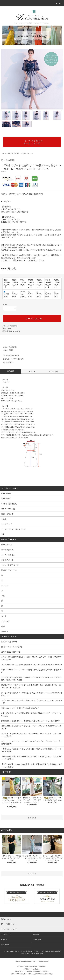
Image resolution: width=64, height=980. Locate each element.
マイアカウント (6, 935)
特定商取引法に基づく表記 (11, 331)
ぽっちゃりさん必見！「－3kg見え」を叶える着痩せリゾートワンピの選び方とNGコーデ (32, 694)
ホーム (4, 153)
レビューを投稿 (7, 350)
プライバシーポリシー (27, 954)
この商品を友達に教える (10, 356)
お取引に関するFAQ (9, 642)
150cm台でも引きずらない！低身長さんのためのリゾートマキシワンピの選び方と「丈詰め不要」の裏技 (31, 679)
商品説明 (11, 371)
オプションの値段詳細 (10, 326)
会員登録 (36, 935)
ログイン (4, 939)
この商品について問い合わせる (12, 359)
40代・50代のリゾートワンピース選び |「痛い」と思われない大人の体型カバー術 (32, 671)
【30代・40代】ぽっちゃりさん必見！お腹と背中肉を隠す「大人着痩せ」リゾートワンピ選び (32, 765)
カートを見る (37, 939)
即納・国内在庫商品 (13, 153)
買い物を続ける (7, 362)
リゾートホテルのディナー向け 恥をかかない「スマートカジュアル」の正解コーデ (32, 702)
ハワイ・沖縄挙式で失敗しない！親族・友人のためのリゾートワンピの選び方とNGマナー (31, 658)
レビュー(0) (53, 371)
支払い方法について (15, 951)
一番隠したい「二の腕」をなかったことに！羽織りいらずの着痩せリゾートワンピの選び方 (31, 750)
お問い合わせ (5, 945)
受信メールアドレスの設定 (12, 647)
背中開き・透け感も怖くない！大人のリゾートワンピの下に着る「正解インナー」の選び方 (31, 735)
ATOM (42, 954)
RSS (38, 954)
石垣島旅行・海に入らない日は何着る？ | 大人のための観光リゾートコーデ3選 (32, 665)
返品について (7, 329)
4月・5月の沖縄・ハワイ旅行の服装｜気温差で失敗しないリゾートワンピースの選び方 (31, 714)
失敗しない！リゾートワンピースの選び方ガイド (20, 708)
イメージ (32, 371)
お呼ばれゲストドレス (27, 153)
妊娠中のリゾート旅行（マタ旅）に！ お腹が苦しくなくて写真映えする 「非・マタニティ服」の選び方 (32, 686)
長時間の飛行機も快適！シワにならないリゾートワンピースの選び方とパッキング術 (31, 727)
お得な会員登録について (11, 652)
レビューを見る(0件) (8, 347)
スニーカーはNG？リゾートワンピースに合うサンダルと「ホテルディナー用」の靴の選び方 (32, 743)
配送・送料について (28, 951)
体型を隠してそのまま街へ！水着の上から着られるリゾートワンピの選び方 (30, 721)
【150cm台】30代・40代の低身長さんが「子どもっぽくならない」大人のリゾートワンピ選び (32, 758)
